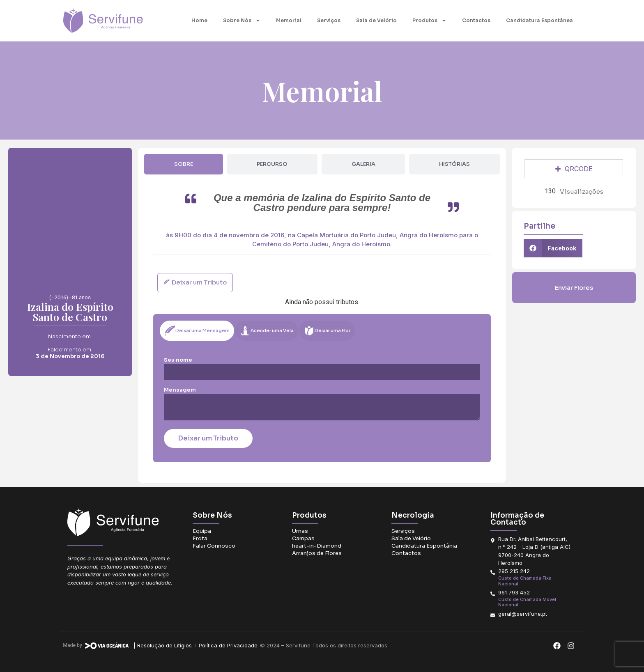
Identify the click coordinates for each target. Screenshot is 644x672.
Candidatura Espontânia (424, 546)
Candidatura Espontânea (539, 20)
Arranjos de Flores (317, 553)
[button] (553, 248)
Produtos (429, 21)
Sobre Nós (242, 21)
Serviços (329, 20)
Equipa (202, 531)
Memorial (289, 20)
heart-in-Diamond (317, 546)
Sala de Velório (376, 20)
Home (199, 20)
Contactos (476, 20)
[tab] (183, 164)
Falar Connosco (214, 546)
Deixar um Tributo (208, 438)
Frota (200, 538)
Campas (303, 538)
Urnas (300, 531)
